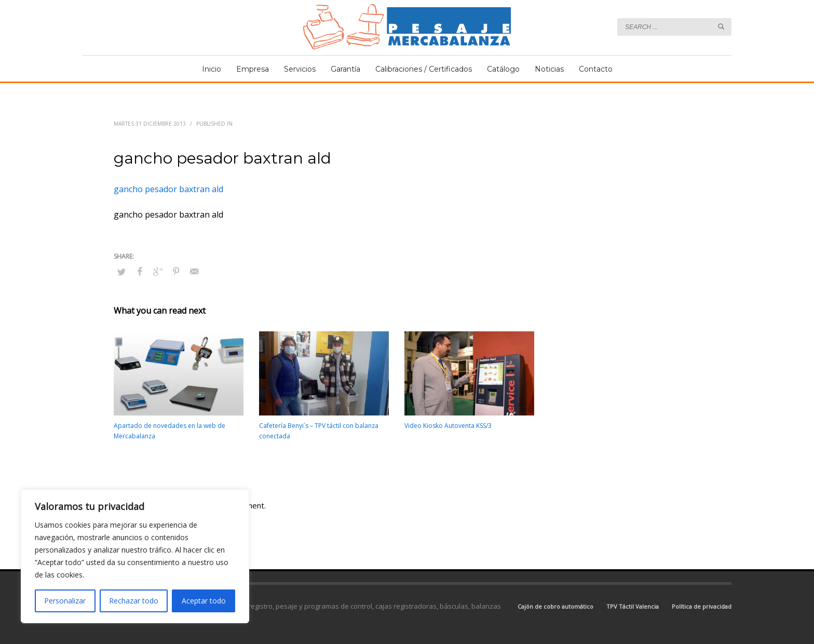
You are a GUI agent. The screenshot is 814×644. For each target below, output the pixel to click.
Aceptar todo (204, 601)
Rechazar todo (134, 601)
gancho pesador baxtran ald (168, 189)
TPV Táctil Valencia (633, 606)
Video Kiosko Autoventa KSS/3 (448, 426)
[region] (135, 556)
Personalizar (65, 601)
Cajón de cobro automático (555, 606)
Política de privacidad (702, 606)
